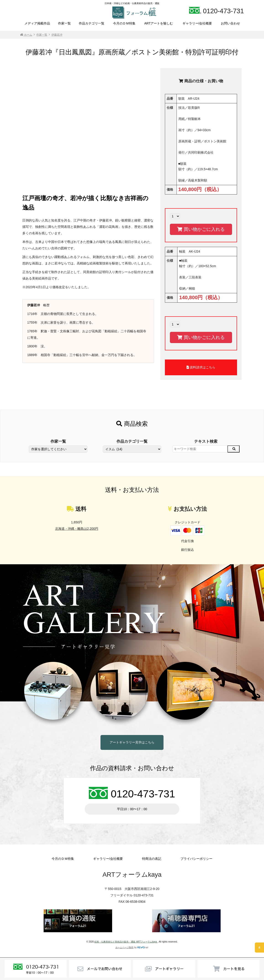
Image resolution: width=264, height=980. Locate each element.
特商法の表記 (152, 859)
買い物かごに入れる (201, 229)
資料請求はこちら (201, 367)
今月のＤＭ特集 (124, 23)
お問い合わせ (230, 23)
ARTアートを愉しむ (159, 23)
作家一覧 (64, 23)
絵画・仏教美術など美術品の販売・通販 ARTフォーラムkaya (126, 942)
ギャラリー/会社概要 (197, 23)
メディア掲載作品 (37, 23)
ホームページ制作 (124, 947)
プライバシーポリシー (196, 859)
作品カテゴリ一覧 (92, 23)
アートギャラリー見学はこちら (132, 742)
